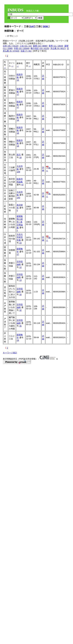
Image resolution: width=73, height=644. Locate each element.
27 (18, 254)
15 (18, 80)
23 (20, 243)
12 (20, 267)
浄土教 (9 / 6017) (58, 48)
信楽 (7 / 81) (26, 51)
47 (22, 185)
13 (20, 280)
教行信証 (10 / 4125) (40, 48)
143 (18, 198)
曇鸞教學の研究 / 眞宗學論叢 (20, 222)
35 (20, 326)
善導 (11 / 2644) (56, 46)
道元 (19, 155)
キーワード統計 (10, 353)
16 (20, 294)
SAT (32, 26)
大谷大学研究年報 (20, 237)
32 (20, 310)
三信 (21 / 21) (26, 46)
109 (18, 172)
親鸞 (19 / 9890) (40, 46)
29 (18, 340)
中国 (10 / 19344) (22, 48)
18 (18, 120)
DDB (46, 26)
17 (18, 94)
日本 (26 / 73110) (11, 46)
